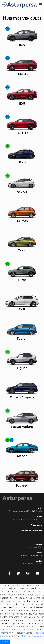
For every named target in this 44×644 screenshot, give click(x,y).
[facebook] (9, 573)
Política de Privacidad (31, 636)
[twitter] (18, 573)
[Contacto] (38, 573)
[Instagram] (28, 573)
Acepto (5, 642)
